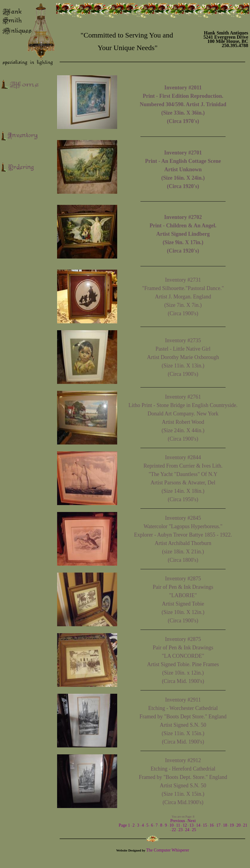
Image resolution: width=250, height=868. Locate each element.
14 (198, 825)
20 (239, 825)
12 (185, 825)
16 (212, 825)
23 (181, 830)
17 (218, 825)
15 (205, 825)
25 (194, 830)
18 (225, 825)
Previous (178, 821)
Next (192, 821)
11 (178, 825)
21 (245, 825)
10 (172, 825)
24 (187, 830)
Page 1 (124, 825)
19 (232, 825)
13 (191, 825)
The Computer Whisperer (168, 850)
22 (174, 830)
